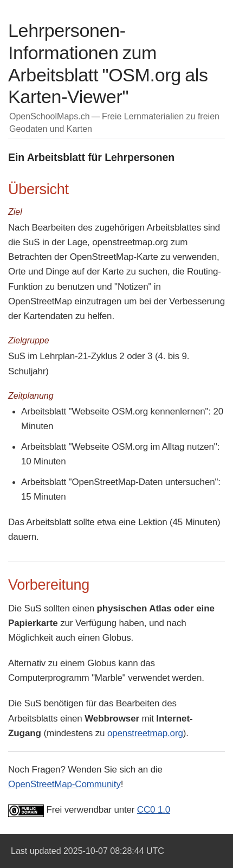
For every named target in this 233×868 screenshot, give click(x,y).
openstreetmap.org (145, 733)
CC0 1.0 (154, 810)
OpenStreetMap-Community (64, 784)
